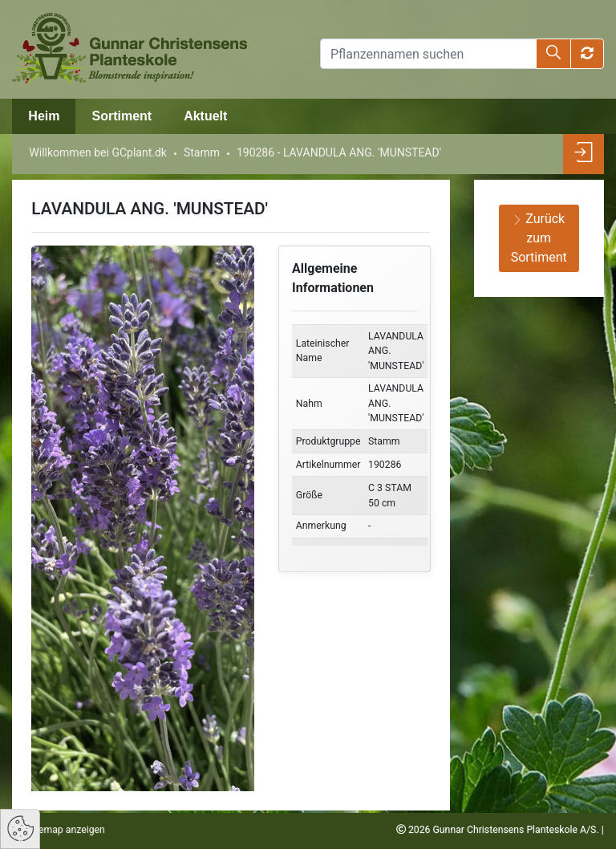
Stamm (202, 152)
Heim (44, 116)
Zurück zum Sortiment (539, 238)
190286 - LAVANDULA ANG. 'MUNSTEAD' (339, 152)
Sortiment (122, 116)
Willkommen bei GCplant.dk (98, 152)
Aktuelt (205, 116)
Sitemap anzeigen (65, 830)
